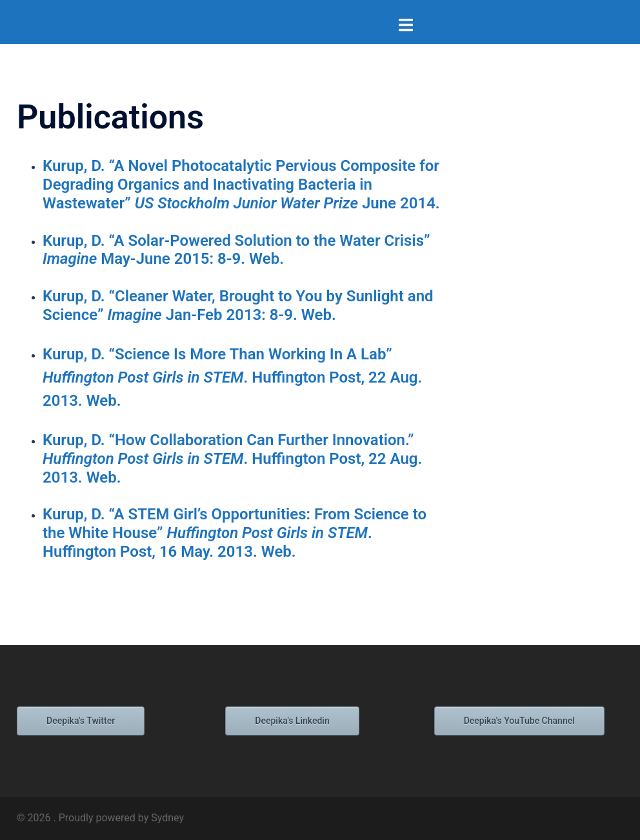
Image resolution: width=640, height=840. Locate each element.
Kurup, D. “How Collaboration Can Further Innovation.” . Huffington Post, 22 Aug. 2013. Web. (232, 459)
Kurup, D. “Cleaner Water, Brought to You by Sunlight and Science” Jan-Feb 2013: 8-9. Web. (238, 305)
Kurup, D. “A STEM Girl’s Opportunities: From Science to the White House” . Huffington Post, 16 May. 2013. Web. (235, 533)
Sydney (167, 818)
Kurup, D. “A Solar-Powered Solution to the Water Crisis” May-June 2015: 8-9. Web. (236, 250)
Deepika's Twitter (81, 721)
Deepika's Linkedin (292, 721)
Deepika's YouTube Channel (519, 721)
